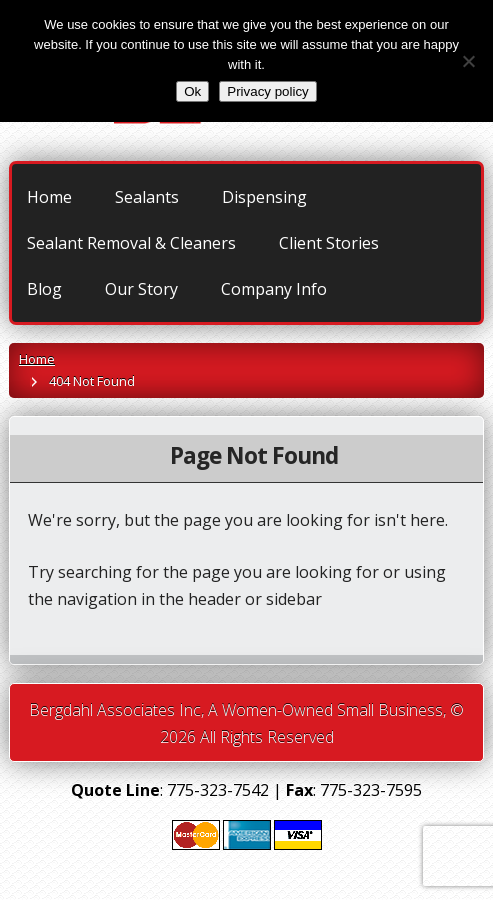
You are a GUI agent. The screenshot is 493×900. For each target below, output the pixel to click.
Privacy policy (267, 91)
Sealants (147, 197)
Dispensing (264, 197)
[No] (468, 61)
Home (49, 197)
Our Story (141, 289)
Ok (192, 91)
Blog (44, 289)
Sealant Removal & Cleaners (131, 243)
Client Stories (329, 243)
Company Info (274, 289)
